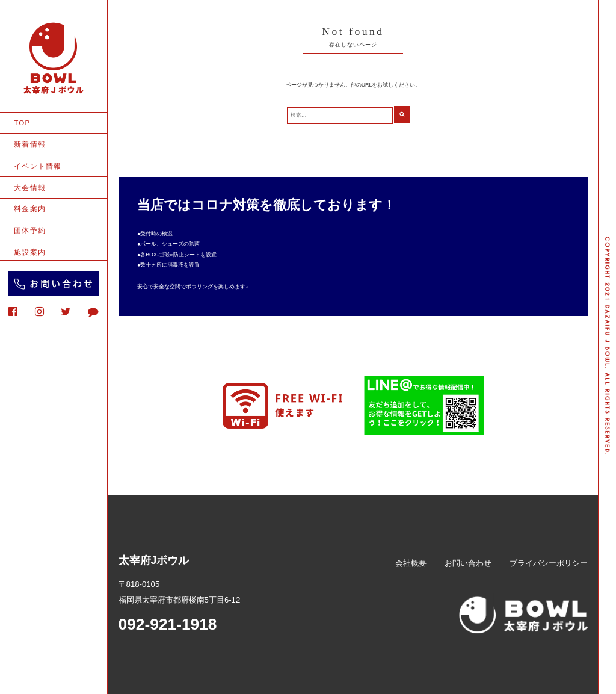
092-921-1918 (168, 624)
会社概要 (411, 563)
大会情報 (30, 187)
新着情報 (30, 144)
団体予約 (30, 230)
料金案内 (30, 209)
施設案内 (30, 252)
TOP (22, 122)
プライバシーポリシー (549, 563)
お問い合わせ (468, 563)
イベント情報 (38, 166)
